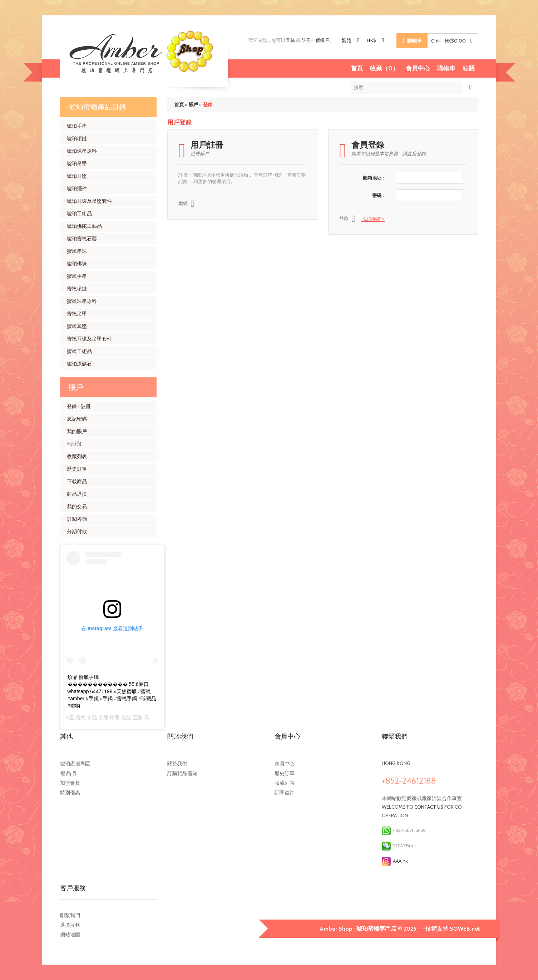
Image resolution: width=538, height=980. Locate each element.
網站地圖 (70, 935)
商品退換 (77, 494)
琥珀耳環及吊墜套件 (89, 201)
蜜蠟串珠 (77, 251)
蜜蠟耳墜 (77, 326)
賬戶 (193, 104)
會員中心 (418, 68)
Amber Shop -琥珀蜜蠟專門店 (359, 929)
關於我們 (177, 764)
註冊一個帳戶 (316, 40)
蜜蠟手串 (77, 276)
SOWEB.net (465, 929)
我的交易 (77, 506)
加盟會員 (70, 783)
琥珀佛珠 (77, 264)
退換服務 (70, 925)
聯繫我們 (70, 915)
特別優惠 (70, 793)
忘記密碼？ (373, 219)
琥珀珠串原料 (82, 151)
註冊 (86, 406)
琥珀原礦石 (79, 364)
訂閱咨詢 (77, 519)
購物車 (446, 68)
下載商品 (77, 481)
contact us (429, 807)
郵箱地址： (374, 178)
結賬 (469, 68)
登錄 (290, 40)
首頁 (357, 68)
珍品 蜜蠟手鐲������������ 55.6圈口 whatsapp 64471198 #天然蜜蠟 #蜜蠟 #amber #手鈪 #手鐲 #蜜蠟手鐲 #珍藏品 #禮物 (112, 691)
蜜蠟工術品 (79, 351)
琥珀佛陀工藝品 (84, 226)
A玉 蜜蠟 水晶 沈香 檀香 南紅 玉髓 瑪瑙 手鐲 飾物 (122, 717)
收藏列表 (77, 456)
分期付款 (77, 531)
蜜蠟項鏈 (77, 289)
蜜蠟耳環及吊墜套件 (89, 339)
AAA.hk (395, 861)
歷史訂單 (77, 469)
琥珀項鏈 (77, 138)
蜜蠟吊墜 (77, 314)
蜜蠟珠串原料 (82, 301)
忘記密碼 (77, 419)
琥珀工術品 (79, 214)
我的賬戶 (77, 431)
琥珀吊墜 (77, 163)
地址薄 (74, 444)
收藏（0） (384, 68)
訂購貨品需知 (182, 773)
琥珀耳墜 (77, 176)
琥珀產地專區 (75, 764)
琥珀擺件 (77, 188)
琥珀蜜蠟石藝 (82, 239)
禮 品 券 (69, 773)
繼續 (186, 204)
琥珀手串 (77, 126)
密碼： (379, 195)
